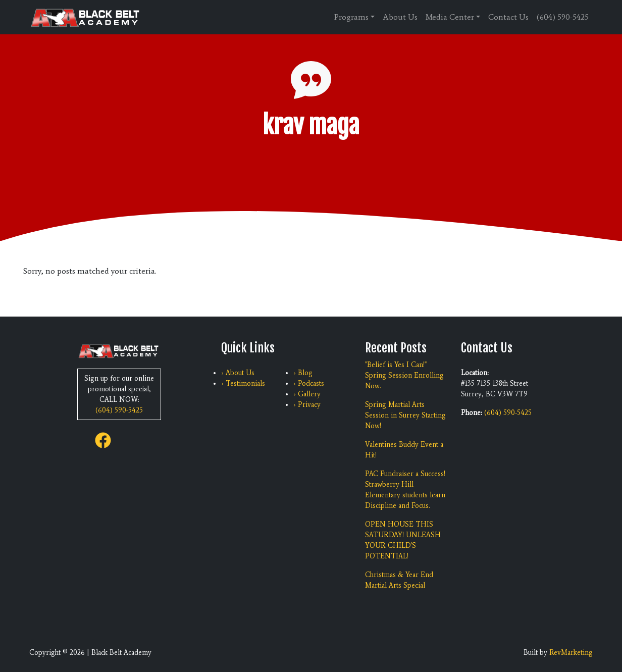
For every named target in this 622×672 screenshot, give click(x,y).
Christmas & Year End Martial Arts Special (399, 580)
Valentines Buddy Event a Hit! (404, 450)
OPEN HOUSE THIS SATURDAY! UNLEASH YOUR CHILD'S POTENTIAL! (403, 540)
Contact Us (508, 17)
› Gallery (307, 394)
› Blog (303, 373)
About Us (400, 17)
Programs (351, 17)
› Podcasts (309, 383)
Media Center (450, 17)
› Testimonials (243, 383)
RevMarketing (571, 653)
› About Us (238, 373)
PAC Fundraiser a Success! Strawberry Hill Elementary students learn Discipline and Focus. (405, 490)
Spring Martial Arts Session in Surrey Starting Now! (405, 415)
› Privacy (307, 405)
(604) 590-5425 (563, 17)
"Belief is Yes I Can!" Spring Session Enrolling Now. (404, 375)
